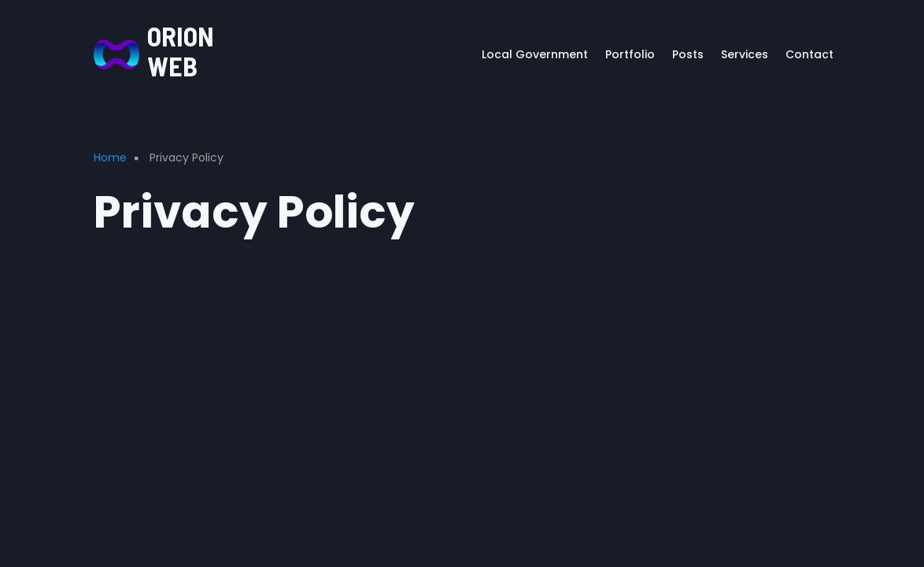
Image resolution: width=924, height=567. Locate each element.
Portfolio (630, 54)
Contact (809, 54)
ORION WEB (181, 51)
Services (745, 54)
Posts (688, 54)
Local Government (535, 54)
